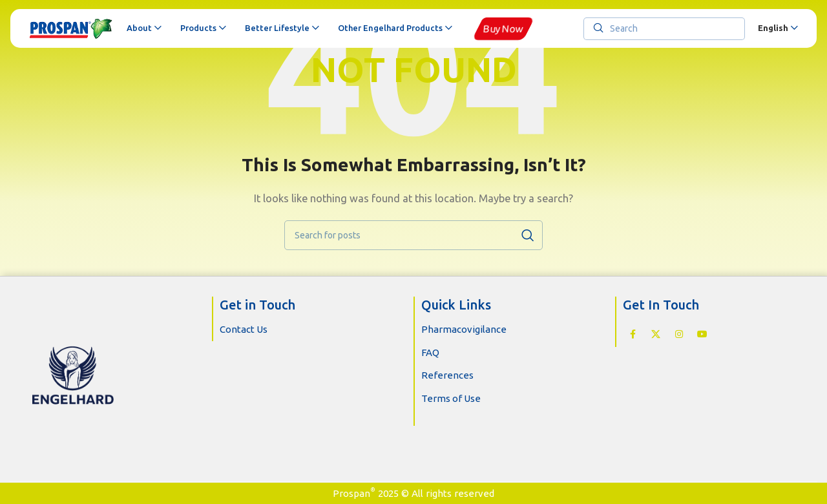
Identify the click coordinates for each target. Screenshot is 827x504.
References (447, 375)
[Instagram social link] (679, 334)
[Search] (664, 29)
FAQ (430, 352)
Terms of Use (451, 398)
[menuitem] (778, 28)
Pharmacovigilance (464, 329)
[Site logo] (72, 28)
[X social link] (656, 334)
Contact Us (244, 329)
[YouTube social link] (702, 334)
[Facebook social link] (633, 334)
